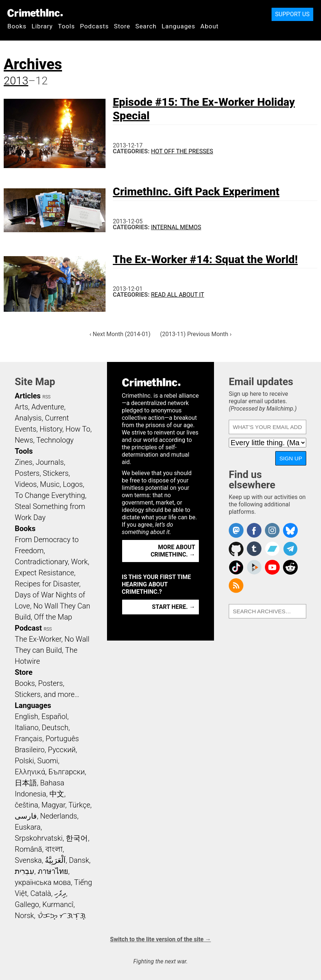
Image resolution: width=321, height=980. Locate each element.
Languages (178, 26)
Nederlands (59, 816)
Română (28, 849)
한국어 (77, 838)
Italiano (27, 728)
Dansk (79, 860)
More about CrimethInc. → (173, 551)
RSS (46, 397)
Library (42, 26)
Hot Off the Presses (182, 151)
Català (41, 893)
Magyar (53, 805)
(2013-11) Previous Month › (196, 334)
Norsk (24, 916)
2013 (16, 81)
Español (54, 716)
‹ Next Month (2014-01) (120, 334)
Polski (24, 761)
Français (29, 739)
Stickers (56, 473)
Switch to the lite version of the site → (160, 939)
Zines (24, 462)
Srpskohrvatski (39, 838)
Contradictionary (41, 562)
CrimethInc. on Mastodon (236, 530)
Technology (55, 440)
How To (78, 429)
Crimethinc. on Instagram (272, 530)
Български (67, 772)
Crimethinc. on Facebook (254, 530)
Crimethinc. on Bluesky (290, 530)
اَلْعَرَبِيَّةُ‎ (55, 860)
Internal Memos (176, 227)
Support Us (292, 14)
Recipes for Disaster (47, 584)
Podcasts (94, 26)
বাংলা (54, 849)
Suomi (48, 761)
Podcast (28, 628)
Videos (26, 484)
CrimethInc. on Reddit (290, 567)
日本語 (26, 783)
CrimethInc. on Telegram (290, 549)
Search (146, 26)
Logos (73, 484)
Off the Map (53, 617)
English (27, 716)
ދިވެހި (60, 893)
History (51, 429)
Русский (62, 750)
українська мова (43, 882)
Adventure (48, 407)
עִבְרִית (25, 871)
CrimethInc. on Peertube (254, 567)
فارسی (26, 816)
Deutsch (55, 728)
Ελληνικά (30, 772)
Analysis (28, 418)
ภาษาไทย (53, 871)
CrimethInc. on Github (236, 549)
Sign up (291, 458)
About (210, 26)
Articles (28, 396)
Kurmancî (58, 904)
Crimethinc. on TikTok (236, 567)
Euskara (28, 827)
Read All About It (177, 295)
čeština (26, 805)
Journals (50, 462)
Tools (66, 26)
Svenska (28, 860)
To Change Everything (50, 495)
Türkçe (80, 805)
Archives (33, 64)
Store (122, 26)
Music (50, 484)
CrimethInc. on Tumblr (254, 549)
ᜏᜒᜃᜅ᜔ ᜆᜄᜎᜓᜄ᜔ (62, 916)
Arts (21, 407)
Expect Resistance (44, 573)
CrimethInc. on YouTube (272, 567)
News (24, 440)
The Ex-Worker (38, 639)
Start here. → (174, 607)
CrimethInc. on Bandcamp (272, 549)
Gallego (27, 904)
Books (17, 26)
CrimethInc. (35, 13)
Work (80, 562)
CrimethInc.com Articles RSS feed (236, 586)
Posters (27, 473)
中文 (57, 794)
